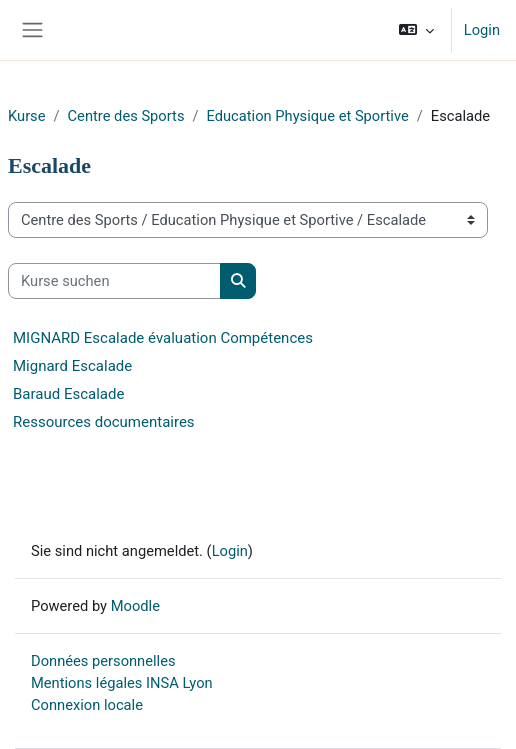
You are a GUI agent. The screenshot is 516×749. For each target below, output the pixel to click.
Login (482, 30)
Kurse (27, 116)
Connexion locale (87, 705)
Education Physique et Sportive (308, 116)
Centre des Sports (126, 116)
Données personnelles (103, 661)
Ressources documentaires (104, 422)
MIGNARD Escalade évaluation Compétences (163, 338)
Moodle (135, 606)
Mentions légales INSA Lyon (122, 683)
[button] (415, 30)
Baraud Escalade (68, 394)
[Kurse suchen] (114, 281)
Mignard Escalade (72, 366)
